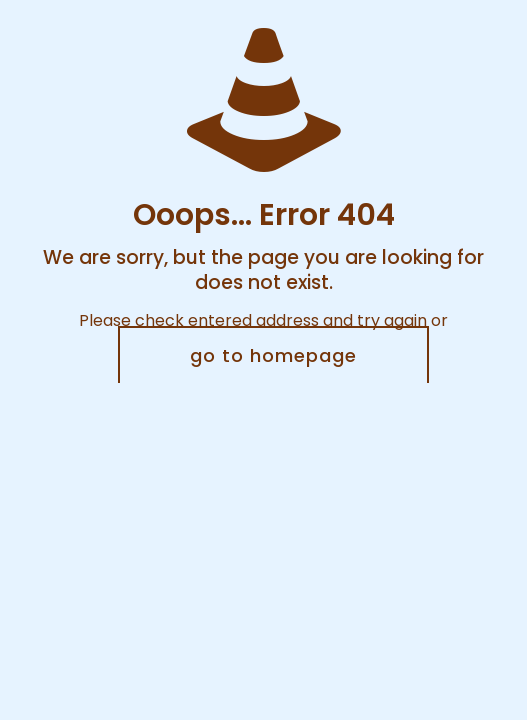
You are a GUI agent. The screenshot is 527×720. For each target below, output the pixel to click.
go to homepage (273, 355)
